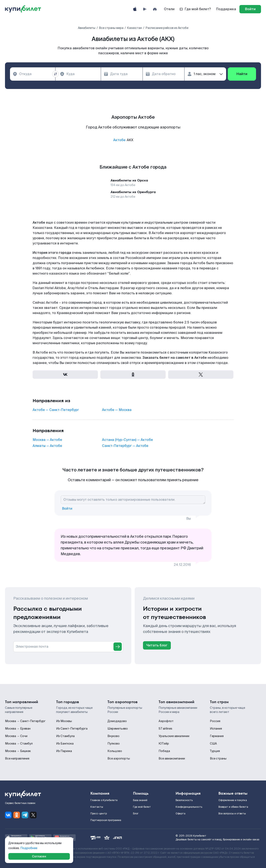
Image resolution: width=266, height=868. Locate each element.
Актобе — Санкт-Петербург (56, 410)
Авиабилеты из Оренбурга (133, 192)
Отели (169, 9)
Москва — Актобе (47, 440)
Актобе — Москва (117, 410)
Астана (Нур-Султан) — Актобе (127, 440)
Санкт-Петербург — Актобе (125, 446)
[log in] (250, 9)
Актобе (119, 140)
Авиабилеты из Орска (129, 180)
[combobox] (33, 74)
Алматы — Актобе (47, 446)
